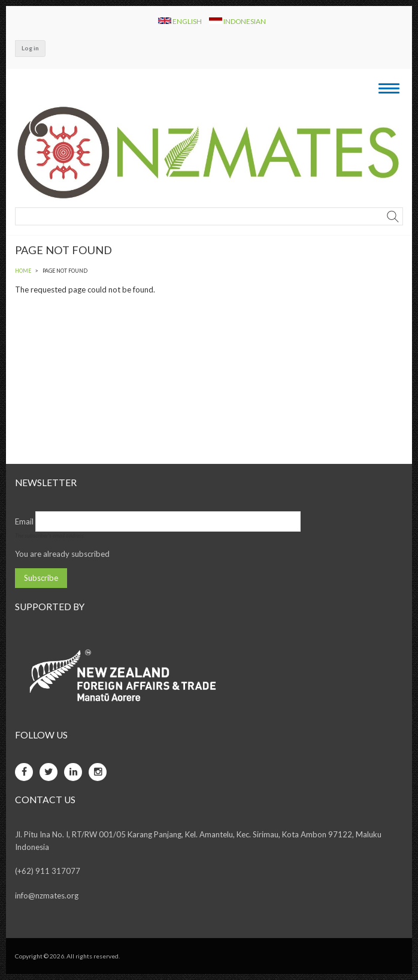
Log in (30, 48)
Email (24, 521)
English (181, 21)
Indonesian (237, 21)
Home (23, 271)
